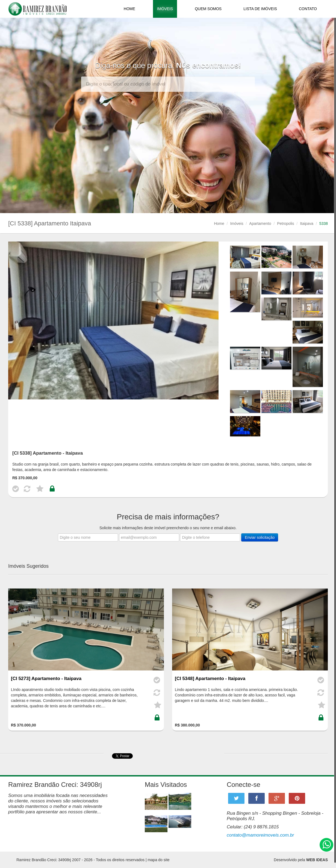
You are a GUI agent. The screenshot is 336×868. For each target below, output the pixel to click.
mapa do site (158, 860)
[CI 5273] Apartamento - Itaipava (46, 679)
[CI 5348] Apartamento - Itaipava (210, 679)
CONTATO (308, 9)
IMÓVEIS (165, 9)
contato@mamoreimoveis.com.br (260, 835)
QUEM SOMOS (208, 9)
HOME (129, 9)
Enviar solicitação (260, 537)
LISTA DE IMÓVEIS (260, 9)
